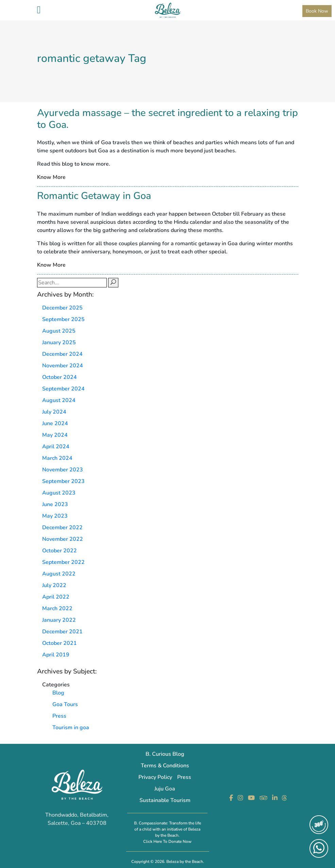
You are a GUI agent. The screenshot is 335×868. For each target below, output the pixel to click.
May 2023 (55, 516)
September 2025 (63, 319)
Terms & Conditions (165, 766)
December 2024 (62, 354)
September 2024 (63, 389)
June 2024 (55, 423)
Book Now (317, 11)
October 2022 (60, 551)
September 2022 (63, 562)
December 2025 (62, 308)
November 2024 (63, 366)
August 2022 (59, 574)
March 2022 (57, 608)
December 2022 (62, 528)
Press (59, 716)
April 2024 (56, 447)
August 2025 (59, 331)
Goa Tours (65, 704)
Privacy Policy (155, 777)
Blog (58, 693)
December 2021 (62, 632)
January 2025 (59, 343)
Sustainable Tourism (165, 800)
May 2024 (55, 435)
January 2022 (59, 620)
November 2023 (63, 470)
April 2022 (56, 597)
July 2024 (54, 412)
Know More (51, 177)
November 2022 (63, 539)
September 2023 (63, 481)
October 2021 (60, 643)
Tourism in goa (71, 728)
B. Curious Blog (165, 754)
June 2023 (55, 504)
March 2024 (57, 458)
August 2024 (59, 400)
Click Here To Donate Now (167, 841)
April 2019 (56, 655)
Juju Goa (165, 789)
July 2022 (54, 585)
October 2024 (60, 377)
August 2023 (59, 493)
